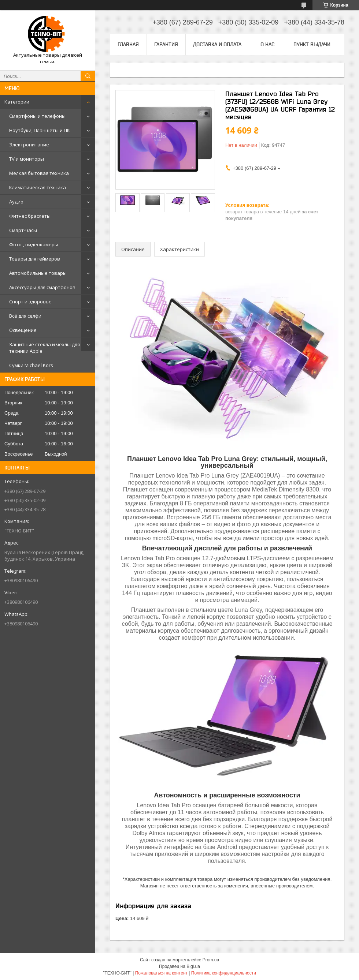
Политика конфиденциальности (224, 973)
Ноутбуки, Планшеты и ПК (40, 130)
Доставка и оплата (217, 44)
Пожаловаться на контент (161, 973)
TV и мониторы (27, 159)
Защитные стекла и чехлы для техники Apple (45, 348)
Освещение (23, 330)
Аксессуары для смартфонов (42, 287)
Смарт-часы (23, 230)
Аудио (16, 202)
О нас (267, 44)
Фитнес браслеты (30, 216)
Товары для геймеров (35, 259)
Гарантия (166, 44)
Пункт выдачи (312, 44)
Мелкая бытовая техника (39, 173)
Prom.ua (211, 960)
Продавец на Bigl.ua (179, 966)
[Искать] (88, 76)
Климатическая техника (38, 187)
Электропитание (29, 145)
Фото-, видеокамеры (34, 244)
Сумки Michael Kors (31, 365)
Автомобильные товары (38, 273)
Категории (17, 102)
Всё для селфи (25, 316)
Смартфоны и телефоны (37, 116)
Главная (128, 44)
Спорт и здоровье (30, 302)
